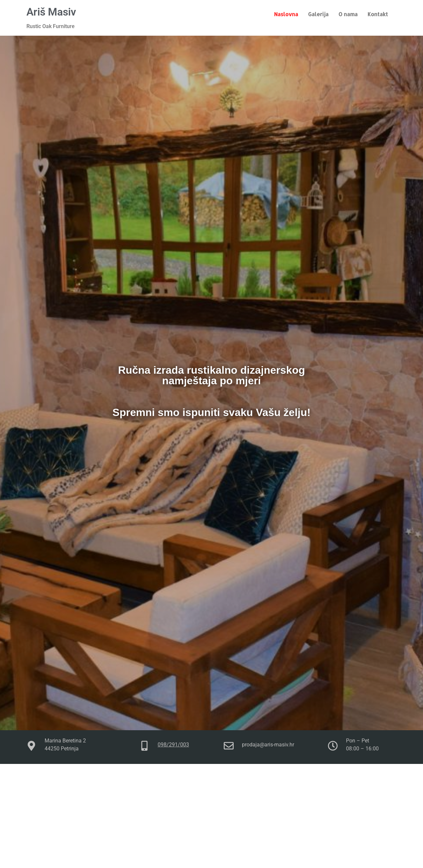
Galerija (318, 14)
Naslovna (286, 14)
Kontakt (378, 14)
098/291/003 (173, 745)
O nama (348, 14)
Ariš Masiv (51, 12)
